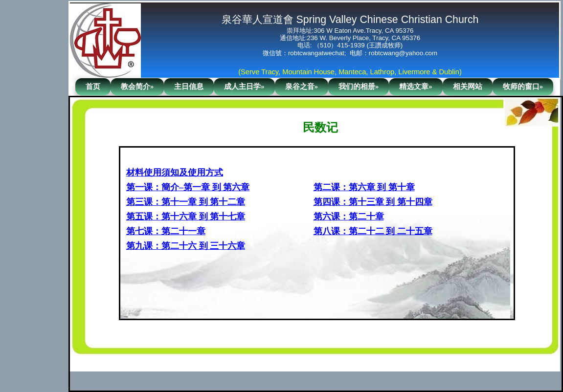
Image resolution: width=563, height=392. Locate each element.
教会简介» (137, 87)
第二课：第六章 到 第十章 (364, 187)
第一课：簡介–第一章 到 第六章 (188, 187)
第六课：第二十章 (349, 217)
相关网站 (468, 87)
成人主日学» (244, 87)
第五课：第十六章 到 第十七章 (186, 217)
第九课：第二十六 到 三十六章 (186, 246)
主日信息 (189, 87)
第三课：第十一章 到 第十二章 (186, 202)
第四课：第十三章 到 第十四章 (373, 202)
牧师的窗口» (523, 87)
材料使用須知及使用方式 (175, 173)
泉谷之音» (302, 87)
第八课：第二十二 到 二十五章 (373, 231)
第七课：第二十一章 (166, 231)
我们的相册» (359, 87)
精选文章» (416, 87)
